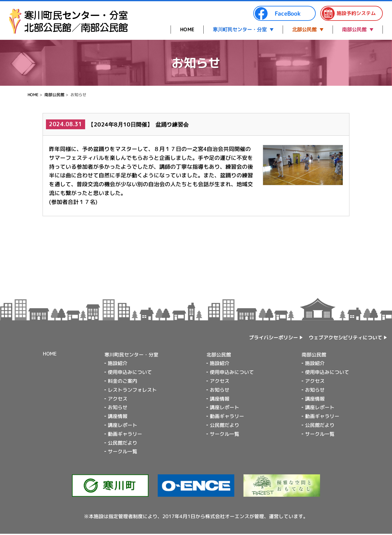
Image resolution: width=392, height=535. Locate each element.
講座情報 (118, 416)
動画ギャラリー (125, 434)
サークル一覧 (123, 451)
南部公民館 (354, 29)
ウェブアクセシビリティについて (345, 337)
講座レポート (123, 425)
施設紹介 (118, 363)
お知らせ (118, 407)
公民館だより (123, 443)
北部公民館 (304, 29)
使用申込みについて (130, 372)
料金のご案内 (123, 381)
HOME (187, 29)
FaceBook (277, 13)
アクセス (118, 399)
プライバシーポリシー (273, 337)
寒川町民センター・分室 (240, 29)
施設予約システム (349, 13)
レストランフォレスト (132, 390)
